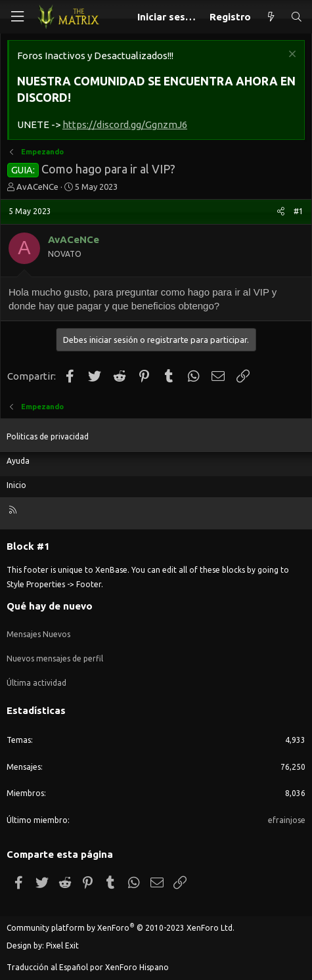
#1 (299, 211)
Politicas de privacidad (48, 436)
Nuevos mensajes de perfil (55, 658)
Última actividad (36, 683)
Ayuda (18, 461)
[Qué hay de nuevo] (270, 17)
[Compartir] (281, 212)
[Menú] (17, 17)
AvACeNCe (37, 187)
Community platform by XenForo (121, 928)
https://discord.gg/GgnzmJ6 (125, 124)
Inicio (16, 485)
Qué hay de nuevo (50, 606)
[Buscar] (297, 17)
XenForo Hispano (137, 967)
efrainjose (287, 820)
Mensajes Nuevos (38, 634)
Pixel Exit (62, 946)
